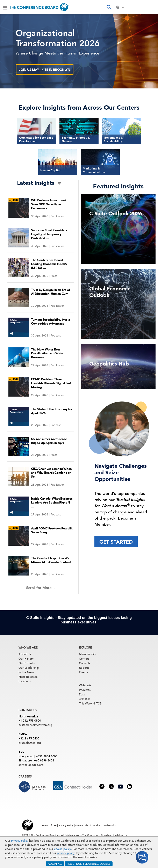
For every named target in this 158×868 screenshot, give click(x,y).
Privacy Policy (20, 841)
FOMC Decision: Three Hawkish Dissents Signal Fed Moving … (51, 383)
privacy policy (66, 853)
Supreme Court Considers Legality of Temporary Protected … (49, 234)
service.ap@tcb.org (31, 765)
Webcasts (85, 685)
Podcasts (85, 690)
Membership (87, 654)
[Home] (39, 7)
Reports (84, 668)
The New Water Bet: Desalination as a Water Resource (47, 353)
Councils (84, 663)
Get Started (116, 542)
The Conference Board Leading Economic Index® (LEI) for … (49, 264)
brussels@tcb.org (30, 743)
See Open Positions (39, 788)
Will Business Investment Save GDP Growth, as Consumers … (49, 204)
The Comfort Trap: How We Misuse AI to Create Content (51, 560)
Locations (25, 681)
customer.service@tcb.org (35, 725)
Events (83, 672)
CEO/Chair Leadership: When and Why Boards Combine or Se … (51, 473)
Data (82, 694)
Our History (26, 659)
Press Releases (28, 677)
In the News (26, 672)
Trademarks (109, 825)
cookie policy (63, 849)
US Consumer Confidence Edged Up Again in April (49, 441)
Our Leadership (29, 668)
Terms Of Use (49, 825)
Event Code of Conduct (88, 825)
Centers (84, 659)
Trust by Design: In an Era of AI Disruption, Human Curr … (51, 292)
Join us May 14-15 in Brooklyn (45, 70)
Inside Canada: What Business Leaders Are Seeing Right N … (52, 502)
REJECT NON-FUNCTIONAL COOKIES (89, 864)
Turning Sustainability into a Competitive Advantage (50, 321)
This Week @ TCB (90, 703)
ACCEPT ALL (55, 864)
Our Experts (27, 663)
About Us (25, 654)
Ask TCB (85, 699)
